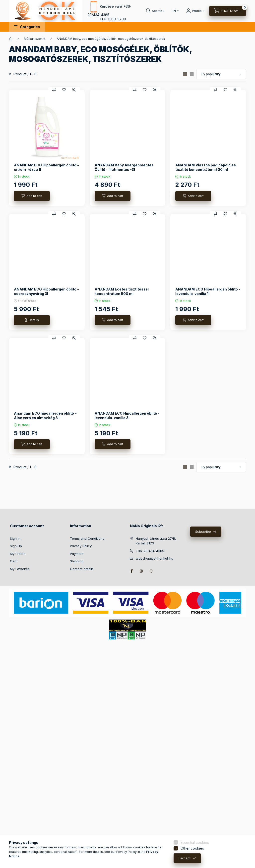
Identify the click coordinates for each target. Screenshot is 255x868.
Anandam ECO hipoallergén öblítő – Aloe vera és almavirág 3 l (45, 415)
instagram (141, 571)
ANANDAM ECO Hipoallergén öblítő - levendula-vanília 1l (208, 291)
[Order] (221, 74)
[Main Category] (11, 39)
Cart (13, 561)
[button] (27, 27)
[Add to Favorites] (64, 90)
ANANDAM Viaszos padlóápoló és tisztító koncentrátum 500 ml (206, 167)
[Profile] (195, 11)
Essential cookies (195, 861)
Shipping (77, 561)
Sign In (15, 538)
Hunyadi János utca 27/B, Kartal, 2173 (156, 541)
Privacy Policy (81, 546)
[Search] (155, 11)
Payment (77, 554)
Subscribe (203, 531)
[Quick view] (74, 90)
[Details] (32, 320)
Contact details (82, 569)
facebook (131, 571)
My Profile (18, 554)
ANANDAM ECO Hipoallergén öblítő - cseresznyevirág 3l (46, 291)
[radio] (192, 74)
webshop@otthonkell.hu (155, 558)
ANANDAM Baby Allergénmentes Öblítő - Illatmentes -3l (124, 167)
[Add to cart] (32, 196)
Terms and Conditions (87, 538)
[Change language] (174, 11)
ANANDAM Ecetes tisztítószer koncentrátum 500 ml (122, 291)
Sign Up (16, 546)
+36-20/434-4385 (150, 551)
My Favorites (20, 569)
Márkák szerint (35, 39)
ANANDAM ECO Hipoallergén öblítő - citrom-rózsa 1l (46, 167)
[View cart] (228, 11)
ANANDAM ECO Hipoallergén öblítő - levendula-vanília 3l (127, 415)
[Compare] (54, 90)
